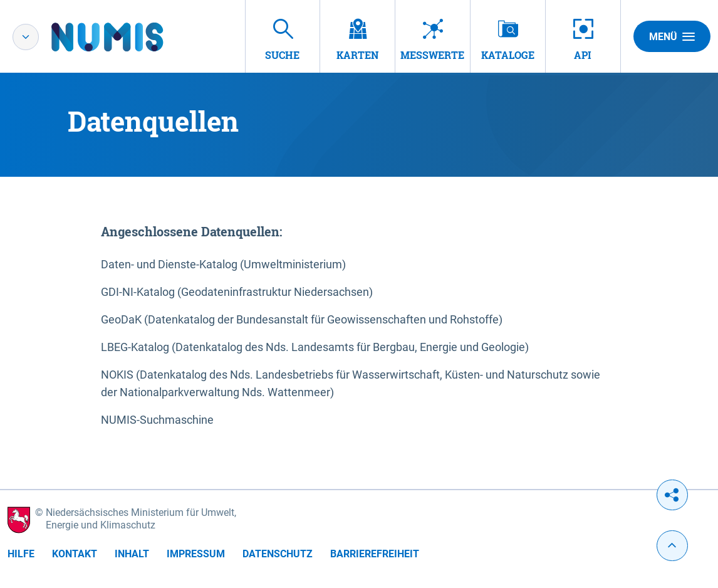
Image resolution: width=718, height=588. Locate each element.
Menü (672, 36)
